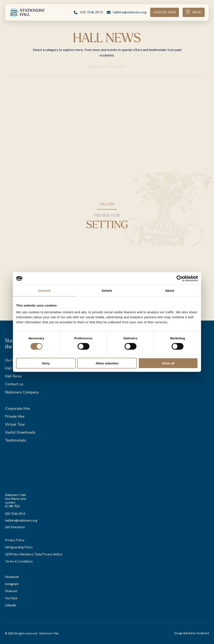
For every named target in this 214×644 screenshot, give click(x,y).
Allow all (168, 363)
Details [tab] (107, 291)
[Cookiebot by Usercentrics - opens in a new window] (180, 279)
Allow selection (107, 363)
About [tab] (170, 291)
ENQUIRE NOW (165, 12)
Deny (46, 363)
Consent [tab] (44, 291)
